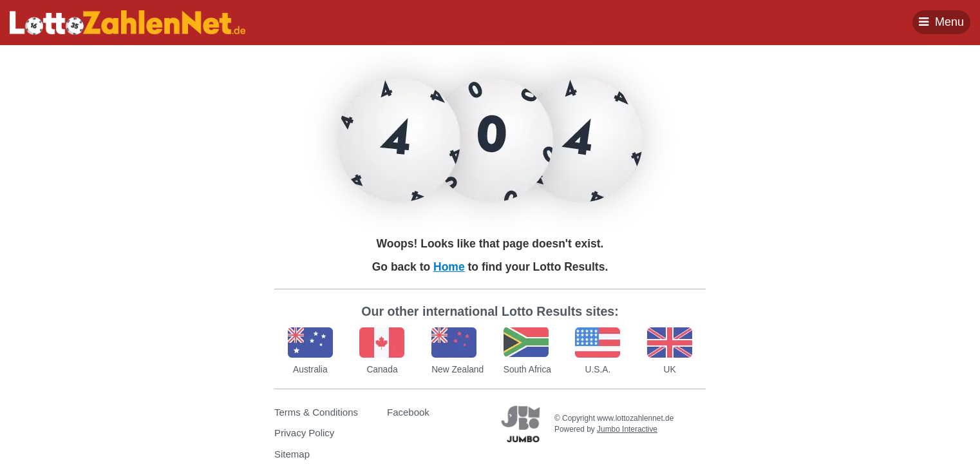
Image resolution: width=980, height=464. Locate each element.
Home (449, 267)
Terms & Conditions (316, 412)
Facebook (408, 412)
